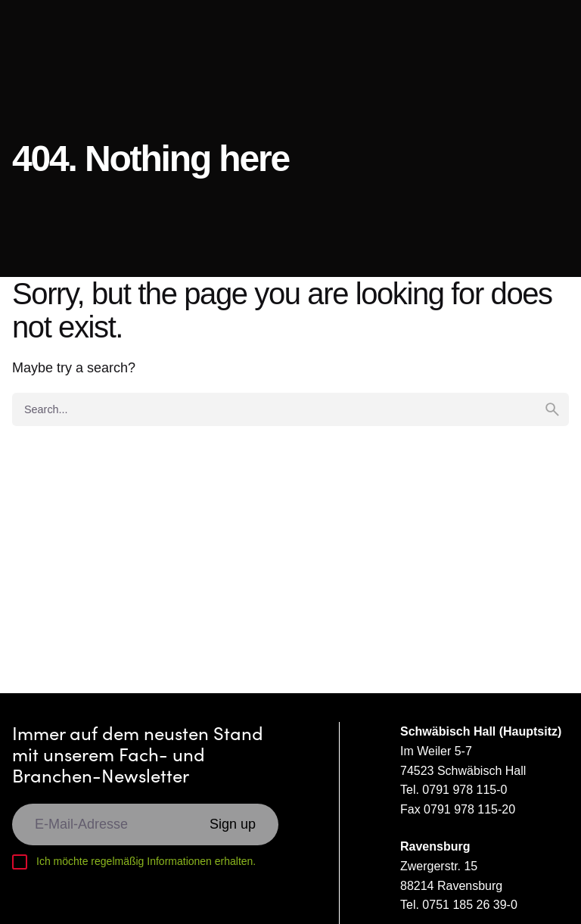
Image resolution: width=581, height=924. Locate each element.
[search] (552, 409)
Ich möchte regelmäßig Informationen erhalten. (146, 861)
